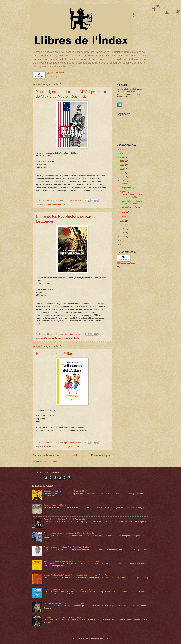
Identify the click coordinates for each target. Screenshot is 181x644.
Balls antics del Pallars (55, 353)
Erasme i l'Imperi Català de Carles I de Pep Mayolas (65, 519)
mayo (125, 212)
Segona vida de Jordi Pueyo (55, 505)
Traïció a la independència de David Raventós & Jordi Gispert (68, 547)
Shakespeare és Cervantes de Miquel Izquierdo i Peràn (66, 491)
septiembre (127, 188)
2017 (122, 221)
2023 (122, 161)
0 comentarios (75, 200)
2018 (122, 180)
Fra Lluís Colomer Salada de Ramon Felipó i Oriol (64, 603)
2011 (122, 244)
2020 (122, 173)
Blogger (105, 638)
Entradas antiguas (101, 455)
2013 (122, 236)
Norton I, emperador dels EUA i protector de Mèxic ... (134, 196)
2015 (122, 229)
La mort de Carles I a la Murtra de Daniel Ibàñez (63, 617)
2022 (122, 165)
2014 (122, 233)
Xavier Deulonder (59, 204)
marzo (125, 216)
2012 (122, 240)
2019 (122, 177)
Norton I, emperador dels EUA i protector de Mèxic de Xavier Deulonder (71, 94)
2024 (122, 157)
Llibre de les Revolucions (54, 338)
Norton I (47, 204)
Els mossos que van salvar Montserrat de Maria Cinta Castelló (69, 533)
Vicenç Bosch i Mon (71, 446)
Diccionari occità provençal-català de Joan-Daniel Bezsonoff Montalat (72, 561)
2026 (122, 149)
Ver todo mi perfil (54, 77)
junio (124, 192)
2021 (122, 169)
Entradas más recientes (46, 455)
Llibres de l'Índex (57, 73)
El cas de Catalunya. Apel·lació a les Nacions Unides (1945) (68, 589)
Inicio (75, 455)
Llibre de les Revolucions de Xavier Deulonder (133, 202)
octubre (126, 184)
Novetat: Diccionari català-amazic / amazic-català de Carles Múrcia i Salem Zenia (76, 575)
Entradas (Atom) (51, 461)
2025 (122, 153)
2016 (122, 225)
